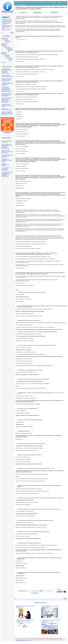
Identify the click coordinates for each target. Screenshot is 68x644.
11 (27, 591)
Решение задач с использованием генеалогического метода (25, 621)
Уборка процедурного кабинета (5, 165)
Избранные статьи (7, 21)
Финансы (10, 59)
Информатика (5, 44)
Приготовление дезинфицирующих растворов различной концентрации (7, 71)
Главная (17, 2)
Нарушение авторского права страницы (43, 638)
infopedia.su (17, 640)
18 (46, 591)
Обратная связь (6, 27)
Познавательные (41, 2)
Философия (10, 58)
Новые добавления (7, 26)
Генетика (7, 40)
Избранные (23, 2)
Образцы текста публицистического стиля (7, 105)
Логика (5, 46)
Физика (8, 57)
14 (35, 591)
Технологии (7, 56)
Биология (6, 39)
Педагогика (4, 52)
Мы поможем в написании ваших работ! (7, 132)
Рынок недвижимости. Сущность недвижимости (50, 607)
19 (49, 591)
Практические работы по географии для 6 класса (7, 152)
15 (38, 591)
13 (33, 591)
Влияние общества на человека (7, 142)
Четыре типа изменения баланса (7, 109)
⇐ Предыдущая (37, 12)
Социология (6, 55)
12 (30, 591)
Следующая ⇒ (55, 12)
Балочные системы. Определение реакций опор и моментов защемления (7, 174)
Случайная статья (7, 22)
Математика (9, 48)
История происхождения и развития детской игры (51, 621)
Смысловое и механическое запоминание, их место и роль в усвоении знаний (6, 89)
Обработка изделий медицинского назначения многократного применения (7, 100)
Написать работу (6, 29)
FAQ (3, 28)
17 (44, 591)
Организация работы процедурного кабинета (7, 84)
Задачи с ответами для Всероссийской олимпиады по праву (7, 113)
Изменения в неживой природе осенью (6, 160)
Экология (4, 62)
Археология (5, 38)
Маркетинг (7, 47)
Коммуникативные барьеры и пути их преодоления (7, 95)
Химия (11, 60)
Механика (10, 50)
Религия (4, 53)
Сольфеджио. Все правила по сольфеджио (6, 169)
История (4, 45)
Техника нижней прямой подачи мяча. (7, 76)
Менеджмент (10, 49)
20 (52, 591)
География (8, 42)
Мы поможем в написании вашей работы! (56, 638)
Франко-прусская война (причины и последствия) (6, 80)
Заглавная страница (7, 20)
